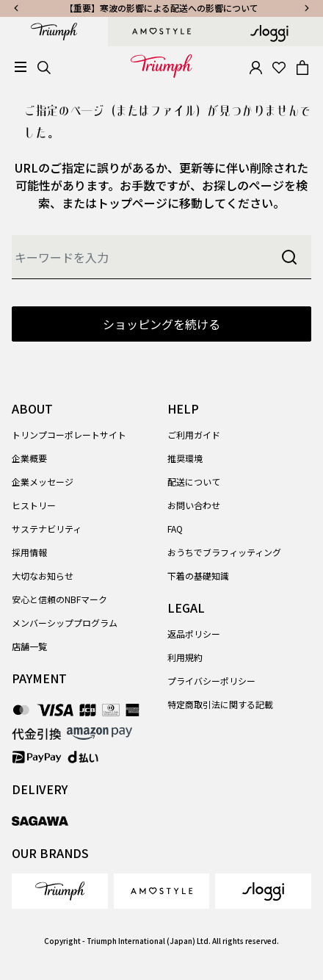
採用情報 (29, 552)
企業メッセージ (43, 482)
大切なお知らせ (43, 576)
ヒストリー (34, 505)
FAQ (175, 529)
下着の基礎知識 (198, 576)
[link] (60, 891)
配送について (194, 482)
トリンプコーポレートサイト (69, 435)
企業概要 (29, 458)
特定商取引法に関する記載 (220, 704)
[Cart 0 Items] (302, 66)
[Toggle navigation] (21, 67)
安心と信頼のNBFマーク (59, 599)
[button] (255, 66)
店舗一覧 (29, 646)
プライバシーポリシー (211, 681)
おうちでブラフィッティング (224, 552)
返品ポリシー (194, 634)
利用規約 (185, 657)
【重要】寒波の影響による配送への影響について (161, 8)
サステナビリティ (47, 529)
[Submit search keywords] (289, 257)
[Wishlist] (279, 66)
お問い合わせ (194, 505)
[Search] (44, 66)
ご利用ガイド (194, 435)
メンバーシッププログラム (65, 623)
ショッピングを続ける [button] (161, 324)
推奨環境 (185, 458)
